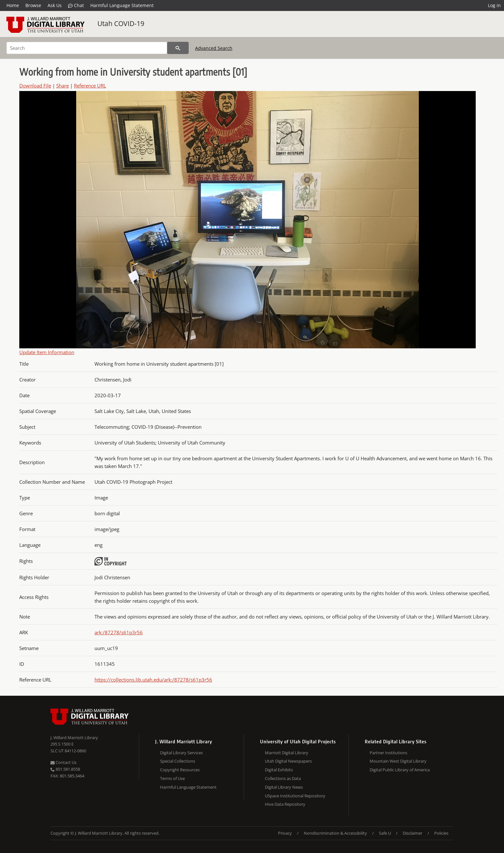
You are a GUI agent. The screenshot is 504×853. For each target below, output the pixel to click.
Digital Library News (284, 787)
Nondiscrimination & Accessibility (335, 833)
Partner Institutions (388, 753)
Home (13, 5)
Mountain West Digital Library (398, 761)
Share (63, 86)
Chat (76, 5)
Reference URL (90, 86)
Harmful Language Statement (122, 5)
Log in (494, 5)
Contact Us (63, 762)
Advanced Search (214, 48)
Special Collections (178, 761)
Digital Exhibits (279, 770)
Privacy (285, 833)
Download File (35, 86)
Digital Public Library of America (400, 770)
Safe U (385, 833)
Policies (441, 833)
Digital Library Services (181, 753)
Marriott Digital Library (287, 753)
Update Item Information (47, 352)
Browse (33, 5)
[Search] (87, 48)
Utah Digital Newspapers (288, 761)
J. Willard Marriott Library (74, 738)
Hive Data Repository (285, 804)
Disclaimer (413, 833)
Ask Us (55, 5)
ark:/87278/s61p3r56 (119, 632)
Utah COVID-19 (121, 23)
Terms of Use (172, 778)
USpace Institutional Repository (295, 796)
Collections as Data (283, 778)
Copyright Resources (180, 770)
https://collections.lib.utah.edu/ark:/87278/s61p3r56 (153, 680)
